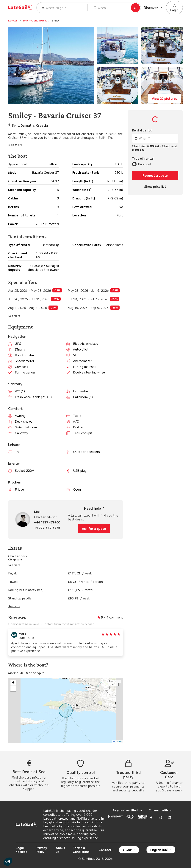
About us (61, 850)
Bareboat (145, 164)
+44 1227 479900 (47, 522)
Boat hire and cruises (35, 20)
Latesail (13, 20)
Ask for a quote (94, 528)
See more (14, 316)
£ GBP (128, 850)
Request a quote (155, 175)
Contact (105, 850)
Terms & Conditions (81, 850)
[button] (153, 8)
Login (174, 8)
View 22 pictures (165, 98)
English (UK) (160, 850)
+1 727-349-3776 (47, 528)
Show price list (155, 186)
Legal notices (21, 850)
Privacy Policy (41, 850)
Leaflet (117, 742)
